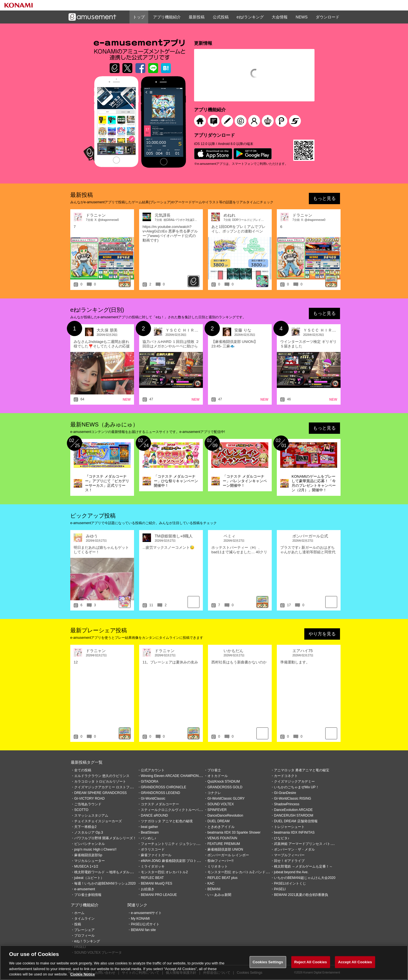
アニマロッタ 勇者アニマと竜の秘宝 (302, 770)
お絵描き (148, 889)
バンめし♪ (148, 838)
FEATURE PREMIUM (224, 844)
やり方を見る (322, 634)
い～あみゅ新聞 (219, 895)
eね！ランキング (87, 941)
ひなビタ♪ (282, 838)
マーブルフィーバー (289, 855)
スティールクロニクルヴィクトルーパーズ (173, 810)
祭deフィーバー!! (220, 861)
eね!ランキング (250, 17)
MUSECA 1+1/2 (86, 866)
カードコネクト (286, 776)
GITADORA (150, 782)
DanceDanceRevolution (225, 815)
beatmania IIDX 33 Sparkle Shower (234, 832)
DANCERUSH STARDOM (294, 815)
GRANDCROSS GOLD (225, 787)
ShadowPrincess (287, 804)
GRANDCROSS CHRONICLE (163, 787)
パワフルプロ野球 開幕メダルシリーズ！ (105, 838)
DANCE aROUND (154, 815)
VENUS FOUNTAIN (222, 838)
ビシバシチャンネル (90, 844)
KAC (211, 883)
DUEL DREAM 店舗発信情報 (296, 821)
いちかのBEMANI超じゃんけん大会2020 (305, 878)
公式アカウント (153, 770)
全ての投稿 (83, 770)
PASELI (280, 889)
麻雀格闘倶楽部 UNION (225, 849)
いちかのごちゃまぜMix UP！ (297, 787)
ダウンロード (328, 17)
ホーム (79, 913)
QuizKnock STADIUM (224, 782)
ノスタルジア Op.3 (89, 832)
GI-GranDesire (285, 793)
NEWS (302, 17)
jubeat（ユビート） (89, 878)
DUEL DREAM (218, 821)
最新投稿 (197, 17)
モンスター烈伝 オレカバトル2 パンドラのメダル (245, 872)
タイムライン (84, 919)
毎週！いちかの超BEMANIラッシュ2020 (105, 883)
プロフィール (84, 936)
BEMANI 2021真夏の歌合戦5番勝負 (301, 895)
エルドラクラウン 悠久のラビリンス (102, 776)
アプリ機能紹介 (167, 17)
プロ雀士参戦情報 (88, 895)
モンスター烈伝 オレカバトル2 (164, 872)
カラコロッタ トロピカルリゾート (100, 782)
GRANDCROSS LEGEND (161, 793)
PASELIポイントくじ (290, 883)
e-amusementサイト (146, 913)
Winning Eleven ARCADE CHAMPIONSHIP (174, 776)
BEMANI (214, 889)
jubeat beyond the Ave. (291, 872)
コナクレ (214, 793)
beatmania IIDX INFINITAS (294, 832)
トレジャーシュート (289, 827)
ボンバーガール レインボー (228, 855)
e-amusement (85, 889)
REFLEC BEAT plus (222, 878)
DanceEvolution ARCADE (293, 810)
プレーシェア (84, 930)
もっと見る (324, 198)
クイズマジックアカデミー (294, 782)
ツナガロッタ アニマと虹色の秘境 (167, 821)
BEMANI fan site (143, 930)
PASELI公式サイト (145, 924)
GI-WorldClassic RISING (293, 798)
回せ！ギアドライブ (289, 861)
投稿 (78, 924)
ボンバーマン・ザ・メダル (294, 849)
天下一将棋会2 (85, 827)
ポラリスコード (153, 849)
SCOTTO (81, 810)
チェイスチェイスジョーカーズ (98, 821)
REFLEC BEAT (152, 878)
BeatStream (150, 832)
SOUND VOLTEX (221, 804)
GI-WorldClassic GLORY (226, 798)
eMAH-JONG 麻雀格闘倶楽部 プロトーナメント (177, 861)
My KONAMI (140, 919)
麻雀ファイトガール (156, 855)
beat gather (149, 827)
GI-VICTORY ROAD (89, 798)
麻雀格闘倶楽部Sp (88, 855)
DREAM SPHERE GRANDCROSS (100, 793)
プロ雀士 (214, 770)
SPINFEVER (217, 810)
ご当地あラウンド (88, 804)
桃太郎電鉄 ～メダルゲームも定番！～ (303, 866)
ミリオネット (218, 866)
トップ (139, 17)
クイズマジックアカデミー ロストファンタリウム (112, 787)
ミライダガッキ (153, 866)
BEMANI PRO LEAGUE (159, 895)
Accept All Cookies (355, 963)
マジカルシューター (90, 861)
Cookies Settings (268, 963)
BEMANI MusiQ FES (157, 883)
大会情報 (280, 17)
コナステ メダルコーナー (160, 804)
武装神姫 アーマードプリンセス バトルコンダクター (314, 844)
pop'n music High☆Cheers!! (95, 849)
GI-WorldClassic (153, 798)
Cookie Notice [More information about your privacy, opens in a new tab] (83, 975)
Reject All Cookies (311, 963)
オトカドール (218, 776)
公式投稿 (221, 17)
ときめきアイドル (221, 827)
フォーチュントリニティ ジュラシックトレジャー (179, 844)
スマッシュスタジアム (91, 815)
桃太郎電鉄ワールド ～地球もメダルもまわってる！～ (115, 872)
